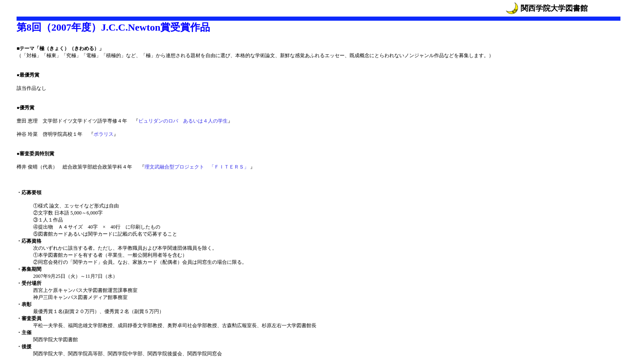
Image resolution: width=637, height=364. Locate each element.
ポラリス (104, 134)
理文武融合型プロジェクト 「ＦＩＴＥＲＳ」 (197, 167)
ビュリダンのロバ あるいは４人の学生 (183, 121)
